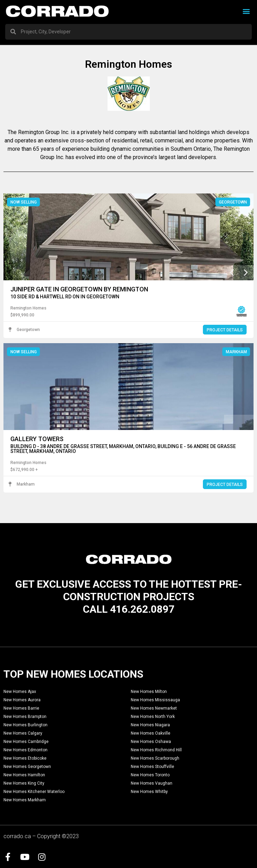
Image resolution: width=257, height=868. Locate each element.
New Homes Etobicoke (25, 759)
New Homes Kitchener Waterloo (34, 792)
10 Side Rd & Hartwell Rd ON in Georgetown (65, 297)
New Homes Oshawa (151, 742)
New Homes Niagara (150, 725)
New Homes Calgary (23, 734)
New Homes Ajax (20, 692)
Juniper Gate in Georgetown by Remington (79, 289)
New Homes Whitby (149, 792)
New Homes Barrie (21, 709)
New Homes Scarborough (155, 759)
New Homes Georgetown (27, 767)
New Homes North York (153, 717)
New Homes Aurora (22, 700)
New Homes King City (24, 784)
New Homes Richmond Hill (156, 750)
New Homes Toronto (150, 775)
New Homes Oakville (151, 734)
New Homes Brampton (25, 717)
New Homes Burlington (25, 725)
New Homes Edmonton (25, 750)
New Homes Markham (25, 800)
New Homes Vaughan (152, 784)
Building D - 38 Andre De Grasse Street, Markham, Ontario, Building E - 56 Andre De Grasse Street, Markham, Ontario (123, 449)
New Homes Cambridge (26, 742)
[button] (246, 11)
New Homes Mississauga (155, 700)
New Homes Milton (149, 692)
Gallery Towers (37, 439)
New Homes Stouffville (152, 767)
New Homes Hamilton (24, 775)
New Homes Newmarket (154, 709)
